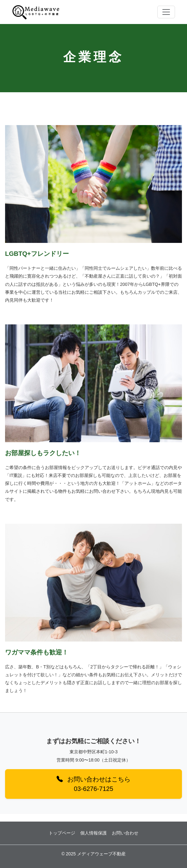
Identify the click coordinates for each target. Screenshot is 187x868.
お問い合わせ (125, 833)
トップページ (62, 833)
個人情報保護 (93, 833)
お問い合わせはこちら (93, 784)
